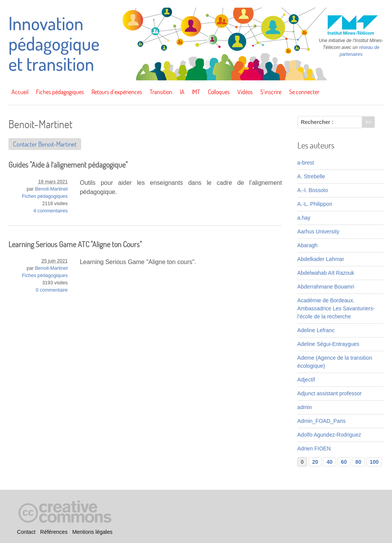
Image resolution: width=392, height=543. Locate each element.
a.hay (304, 218)
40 (330, 462)
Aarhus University (318, 232)
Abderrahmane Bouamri (326, 287)
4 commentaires (51, 211)
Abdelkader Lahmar (321, 259)
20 (315, 462)
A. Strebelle (311, 176)
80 (358, 462)
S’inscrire (271, 92)
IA (182, 92)
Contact (26, 532)
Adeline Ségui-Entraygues (328, 344)
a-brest (306, 163)
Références (54, 532)
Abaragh (308, 245)
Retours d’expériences (117, 92)
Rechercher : (317, 122)
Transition (161, 92)
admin (305, 407)
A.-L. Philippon (315, 204)
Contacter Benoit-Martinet (45, 144)
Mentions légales (92, 532)
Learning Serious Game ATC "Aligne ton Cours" (75, 244)
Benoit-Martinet (51, 189)
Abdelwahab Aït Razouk (326, 273)
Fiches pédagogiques (60, 92)
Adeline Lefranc (316, 330)
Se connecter (304, 92)
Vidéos (245, 92)
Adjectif (306, 380)
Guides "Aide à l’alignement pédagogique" (68, 165)
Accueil (20, 92)
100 (374, 462)
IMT (196, 92)
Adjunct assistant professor (330, 393)
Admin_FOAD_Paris (322, 421)
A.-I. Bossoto (313, 190)
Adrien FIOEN (314, 448)
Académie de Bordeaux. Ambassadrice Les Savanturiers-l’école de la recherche (336, 308)
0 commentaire (52, 290)
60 (344, 462)
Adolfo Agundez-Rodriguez (329, 435)
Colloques (219, 92)
